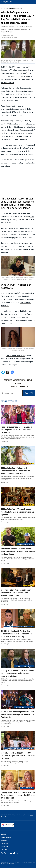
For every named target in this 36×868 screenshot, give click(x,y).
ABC (15, 112)
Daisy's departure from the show (21, 154)
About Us (3, 834)
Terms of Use (4, 846)
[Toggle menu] (33, 2)
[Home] (6, 2)
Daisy (3, 296)
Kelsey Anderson (7, 82)
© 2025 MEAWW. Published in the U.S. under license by (15, 815)
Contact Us (4, 849)
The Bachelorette (17, 70)
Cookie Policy (4, 843)
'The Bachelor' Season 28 (15, 355)
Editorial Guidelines (6, 837)
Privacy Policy (5, 840)
